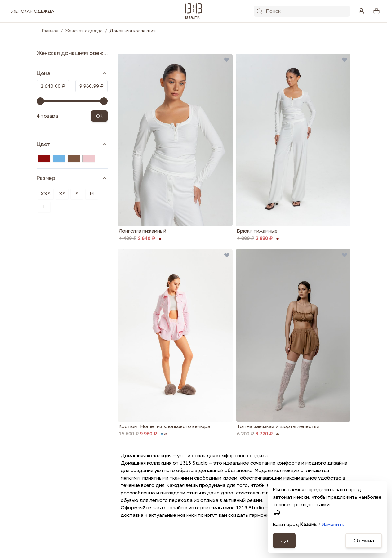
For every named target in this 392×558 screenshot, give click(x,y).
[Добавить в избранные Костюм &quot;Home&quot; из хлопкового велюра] (227, 255)
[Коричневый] (74, 158)
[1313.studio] (194, 11)
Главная (50, 31)
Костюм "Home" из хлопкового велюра (165, 426)
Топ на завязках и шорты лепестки (278, 426)
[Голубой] (59, 158)
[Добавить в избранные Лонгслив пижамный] (227, 60)
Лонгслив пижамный (143, 231)
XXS (46, 194)
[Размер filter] (72, 178)
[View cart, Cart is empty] (376, 11)
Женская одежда (84, 31)
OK (99, 116)
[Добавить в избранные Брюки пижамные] (345, 60)
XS (62, 194)
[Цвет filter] (72, 144)
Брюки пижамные (257, 231)
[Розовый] (89, 158)
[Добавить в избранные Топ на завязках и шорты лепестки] (345, 255)
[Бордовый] (44, 158)
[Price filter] (72, 73)
